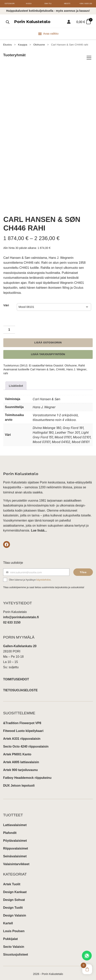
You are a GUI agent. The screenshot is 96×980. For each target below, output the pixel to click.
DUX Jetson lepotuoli (19, 783)
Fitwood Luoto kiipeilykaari (23, 728)
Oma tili (48, 4)
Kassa (29, 4)
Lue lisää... (39, 528)
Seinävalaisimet (15, 853)
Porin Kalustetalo (32, 22)
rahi (6, 370)
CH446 (60, 366)
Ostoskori (10, 4)
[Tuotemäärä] (9, 327)
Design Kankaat (15, 889)
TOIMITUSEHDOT (16, 676)
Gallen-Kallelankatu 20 (20, 643)
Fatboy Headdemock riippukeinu (27, 775)
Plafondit (10, 830)
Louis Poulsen (14, 928)
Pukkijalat (10, 936)
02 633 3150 (12, 620)
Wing (66, 285)
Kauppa (23, 45)
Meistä (67, 4)
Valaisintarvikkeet (16, 861)
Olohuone (39, 45)
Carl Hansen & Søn (42, 366)
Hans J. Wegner (76, 366)
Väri (6, 302)
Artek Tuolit (12, 881)
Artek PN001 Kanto (17, 751)
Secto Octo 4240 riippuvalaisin (26, 744)
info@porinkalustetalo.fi (21, 614)
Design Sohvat (14, 897)
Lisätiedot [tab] (16, 383)
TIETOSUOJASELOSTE (20, 687)
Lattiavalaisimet (15, 822)
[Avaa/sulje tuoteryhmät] (89, 58)
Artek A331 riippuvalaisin (22, 736)
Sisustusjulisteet (16, 952)
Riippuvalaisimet (16, 846)
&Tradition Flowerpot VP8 (22, 720)
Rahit (82, 362)
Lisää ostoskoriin (48, 340)
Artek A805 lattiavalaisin (21, 759)
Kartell (8, 920)
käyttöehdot (44, 577)
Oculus (78, 285)
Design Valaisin (15, 913)
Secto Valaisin (14, 944)
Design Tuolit (13, 905)
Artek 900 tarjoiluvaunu (20, 767)
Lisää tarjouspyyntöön (48, 351)
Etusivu (8, 45)
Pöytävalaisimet (15, 838)
